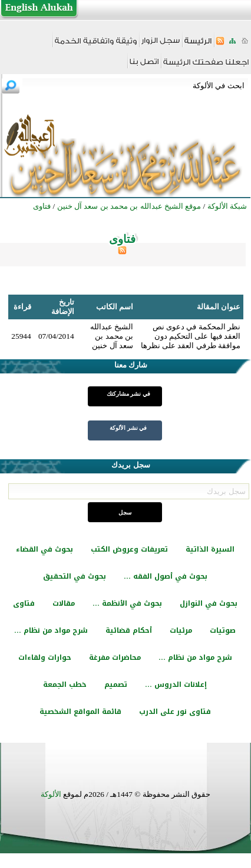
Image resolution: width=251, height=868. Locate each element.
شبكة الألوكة (227, 206)
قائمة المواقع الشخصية (80, 712)
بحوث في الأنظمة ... (127, 603)
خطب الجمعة (65, 685)
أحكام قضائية (129, 630)
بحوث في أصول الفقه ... (166, 576)
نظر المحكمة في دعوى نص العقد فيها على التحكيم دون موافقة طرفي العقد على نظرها (191, 336)
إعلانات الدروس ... (176, 685)
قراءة (22, 307)
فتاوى (24, 603)
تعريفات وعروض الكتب (129, 549)
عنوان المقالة (219, 307)
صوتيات (223, 630)
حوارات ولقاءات (45, 657)
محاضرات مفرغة (115, 657)
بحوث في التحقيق (75, 576)
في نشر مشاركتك (128, 394)
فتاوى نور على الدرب (175, 712)
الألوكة (51, 794)
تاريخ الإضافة (63, 307)
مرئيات (181, 630)
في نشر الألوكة (128, 428)
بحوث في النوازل (209, 603)
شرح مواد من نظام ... (51, 630)
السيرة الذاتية (210, 549)
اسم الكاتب (115, 307)
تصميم (116, 685)
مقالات (64, 603)
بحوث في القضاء (44, 549)
